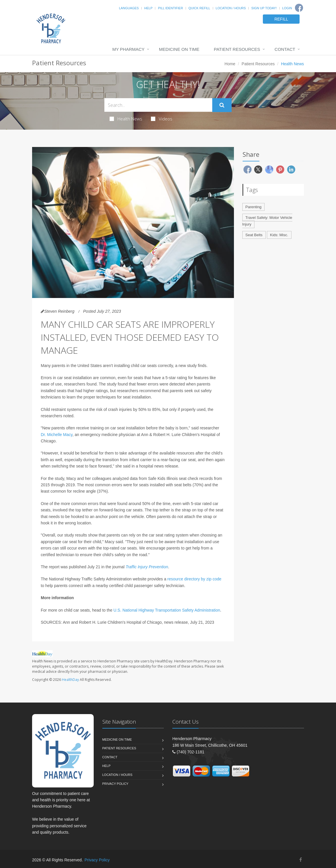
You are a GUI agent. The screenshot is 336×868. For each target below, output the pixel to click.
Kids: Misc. (279, 235)
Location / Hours (231, 8)
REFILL (281, 19)
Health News (126, 119)
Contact (285, 49)
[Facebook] (299, 8)
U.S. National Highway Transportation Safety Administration (167, 610)
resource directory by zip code (194, 579)
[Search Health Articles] (158, 105)
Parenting (254, 207)
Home (230, 64)
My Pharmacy (128, 49)
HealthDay (70, 680)
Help (148, 8)
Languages (129, 8)
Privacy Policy (116, 784)
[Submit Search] (222, 105)
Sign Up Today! (264, 8)
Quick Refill (199, 8)
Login (287, 8)
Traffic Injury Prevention (147, 567)
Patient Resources (237, 49)
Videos (162, 119)
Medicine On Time (179, 49)
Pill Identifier (170, 8)
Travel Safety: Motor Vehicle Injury (267, 221)
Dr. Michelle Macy (57, 435)
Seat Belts (254, 235)
